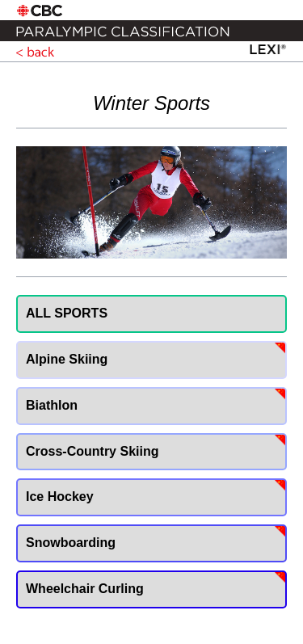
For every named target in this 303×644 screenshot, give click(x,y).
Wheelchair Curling (85, 589)
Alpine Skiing (67, 359)
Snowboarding (71, 543)
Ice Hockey (60, 497)
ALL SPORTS (67, 313)
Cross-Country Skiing (92, 451)
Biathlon (52, 405)
